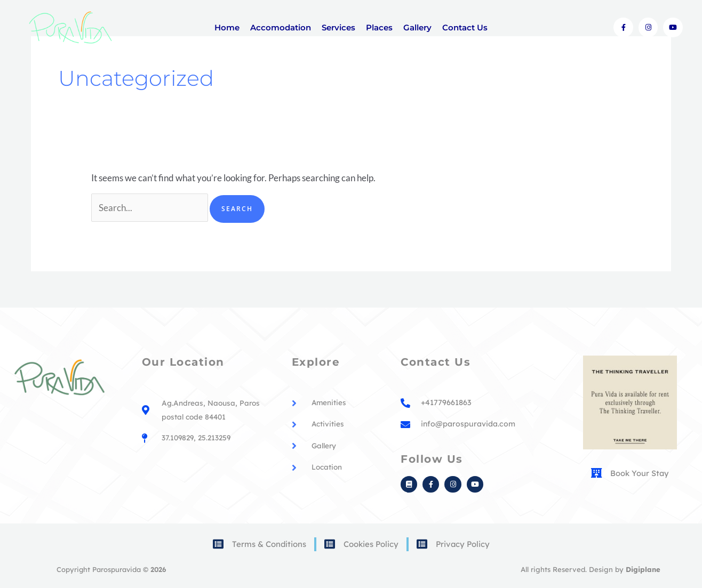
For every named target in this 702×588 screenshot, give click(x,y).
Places (379, 27)
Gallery (417, 27)
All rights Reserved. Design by (591, 569)
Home (227, 27)
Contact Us (465, 27)
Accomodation (281, 27)
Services (338, 27)
